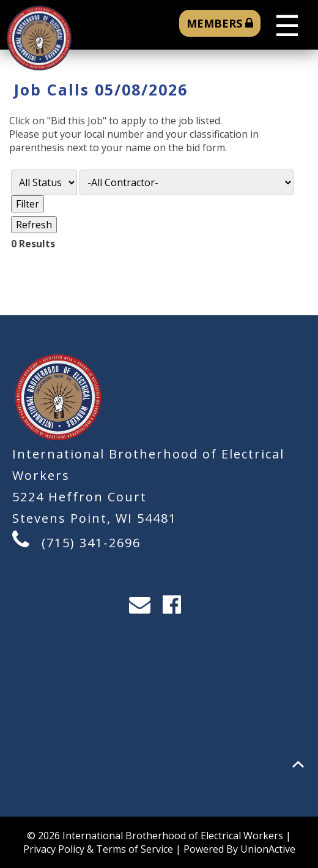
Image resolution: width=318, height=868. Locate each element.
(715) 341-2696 (91, 543)
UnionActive (268, 849)
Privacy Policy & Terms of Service (98, 849)
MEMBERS (220, 23)
